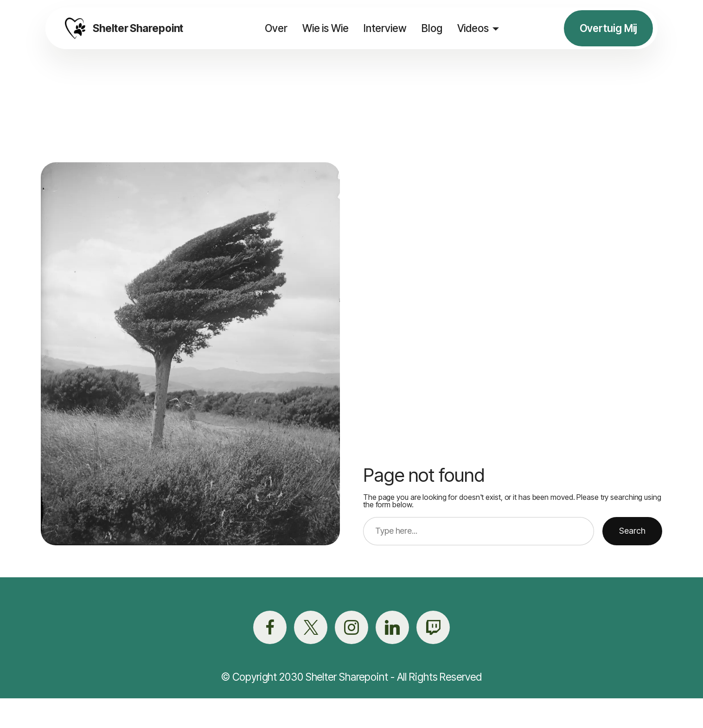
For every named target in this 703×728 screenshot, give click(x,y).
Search (632, 531)
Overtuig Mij (609, 28)
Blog (431, 28)
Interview (385, 28)
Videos (472, 28)
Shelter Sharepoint (139, 28)
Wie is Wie (325, 28)
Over (276, 28)
